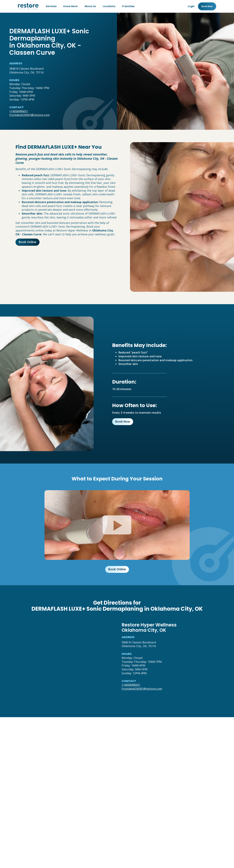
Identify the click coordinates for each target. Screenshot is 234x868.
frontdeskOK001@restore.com (30, 115)
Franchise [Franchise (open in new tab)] (128, 6)
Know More (71, 6)
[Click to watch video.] (117, 525)
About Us (90, 6)
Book (207, 6)
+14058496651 (19, 111)
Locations (109, 6)
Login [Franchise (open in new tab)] (191, 6)
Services (51, 6)
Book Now (123, 422)
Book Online (28, 242)
